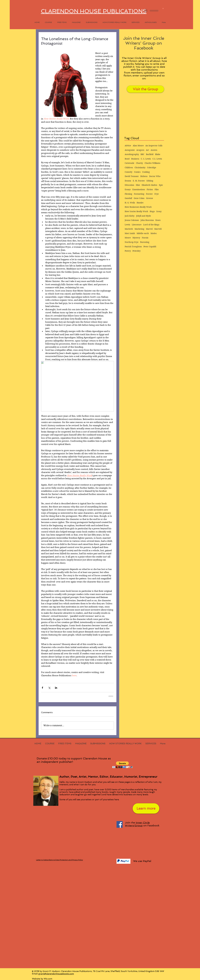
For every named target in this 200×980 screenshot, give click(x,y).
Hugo (152, 211)
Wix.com (48, 979)
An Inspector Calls (154, 146)
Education (129, 185)
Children (129, 168)
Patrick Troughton (133, 247)
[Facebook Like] (130, 917)
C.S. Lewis (157, 159)
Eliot (138, 185)
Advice (128, 146)
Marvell (158, 229)
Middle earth (143, 233)
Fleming (128, 194)
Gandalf (128, 198)
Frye (157, 194)
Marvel (149, 229)
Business (135, 159)
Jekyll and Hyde (144, 216)
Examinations (139, 189)
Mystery (136, 238)
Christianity (140, 168)
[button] (163, 8)
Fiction (150, 189)
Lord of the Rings (151, 225)
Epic (161, 185)
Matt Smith (130, 233)
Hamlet (140, 203)
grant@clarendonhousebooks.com (56, 974)
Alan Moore (138, 146)
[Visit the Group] (145, 89)
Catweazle (130, 163)
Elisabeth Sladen (149, 185)
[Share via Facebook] (42, 688)
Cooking (146, 172)
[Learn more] (146, 808)
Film (157, 189)
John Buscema (147, 220)
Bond (127, 159)
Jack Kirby (130, 216)
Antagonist (130, 150)
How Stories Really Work (136, 211)
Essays (128, 189)
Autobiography (132, 154)
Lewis (127, 225)
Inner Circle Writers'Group (137, 824)
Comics (137, 172)
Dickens (144, 176)
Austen (154, 150)
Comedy (129, 172)
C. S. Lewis (146, 159)
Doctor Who (155, 176)
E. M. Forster (139, 181)
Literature (137, 225)
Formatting (139, 194)
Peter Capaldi (150, 247)
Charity (139, 163)
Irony (159, 211)
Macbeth (129, 229)
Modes (154, 233)
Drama (128, 181)
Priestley (137, 251)
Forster (149, 194)
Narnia (145, 238)
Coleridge (152, 168)
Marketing (139, 229)
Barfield (150, 154)
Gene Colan (139, 198)
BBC (142, 154)
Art (147, 150)
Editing (150, 181)
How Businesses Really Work (138, 207)
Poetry (128, 251)
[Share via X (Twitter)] (49, 688)
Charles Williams (152, 163)
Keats (158, 220)
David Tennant (132, 176)
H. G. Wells (130, 203)
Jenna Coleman (132, 220)
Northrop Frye (132, 242)
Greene (150, 198)
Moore (128, 238)
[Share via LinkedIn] (56, 688)
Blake (158, 154)
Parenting (145, 242)
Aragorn (140, 150)
